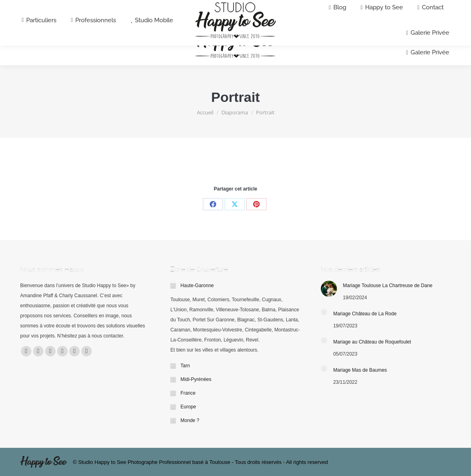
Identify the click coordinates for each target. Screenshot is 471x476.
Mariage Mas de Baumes (360, 370)
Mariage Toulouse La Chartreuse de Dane (388, 286)
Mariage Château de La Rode (365, 314)
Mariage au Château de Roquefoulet (372, 342)
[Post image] (329, 289)
